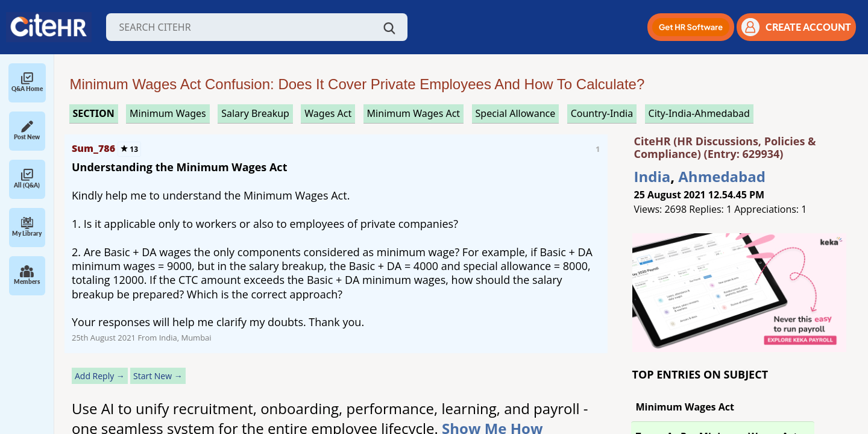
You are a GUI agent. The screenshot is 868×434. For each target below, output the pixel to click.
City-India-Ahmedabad (699, 113)
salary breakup (255, 113)
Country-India (602, 113)
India (653, 176)
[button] (691, 27)
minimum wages (168, 113)
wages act (328, 113)
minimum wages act (414, 113)
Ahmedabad (722, 176)
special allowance (516, 113)
